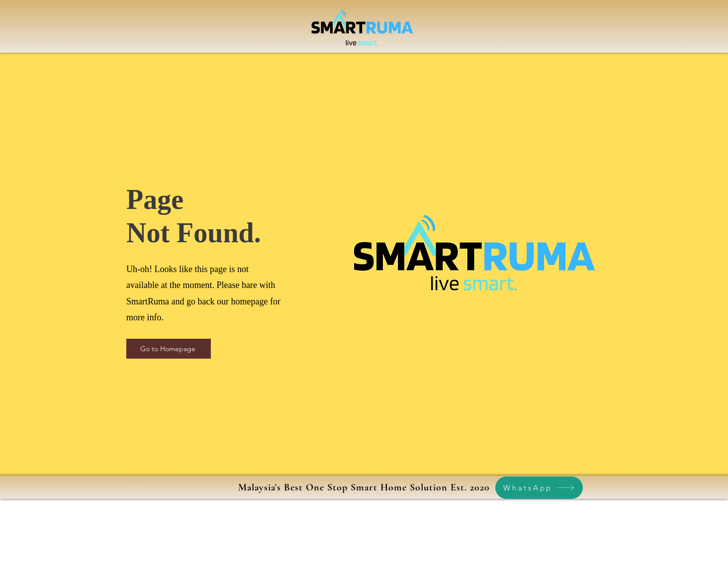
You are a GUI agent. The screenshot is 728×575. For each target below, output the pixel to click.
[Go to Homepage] (169, 349)
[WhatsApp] (539, 488)
